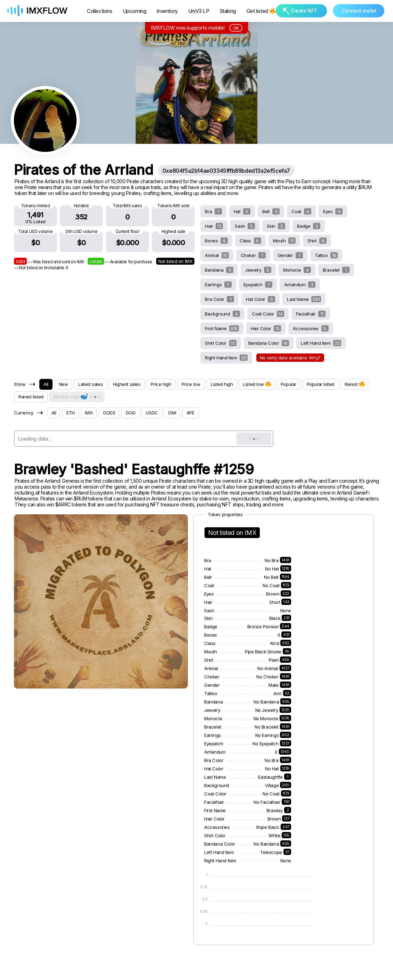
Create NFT (300, 11)
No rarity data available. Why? (290, 358)
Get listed (261, 11)
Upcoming (135, 11)
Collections (100, 11)
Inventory (167, 11)
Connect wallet (359, 11)
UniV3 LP (199, 11)
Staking (228, 11)
